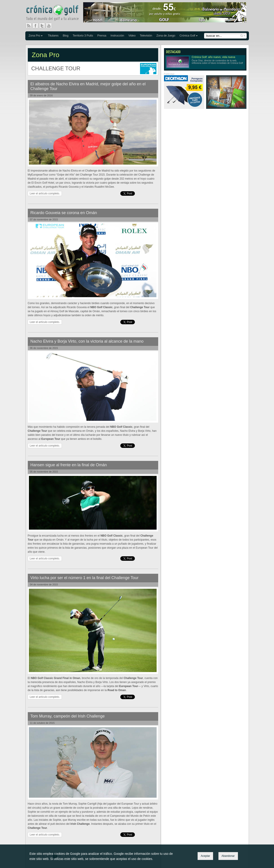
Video (132, 35)
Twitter (44, 26)
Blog (66, 35)
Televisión (146, 35)
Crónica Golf (187, 35)
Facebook (37, 26)
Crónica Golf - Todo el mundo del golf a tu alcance (56, 13)
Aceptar (205, 856)
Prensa (102, 35)
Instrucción (117, 35)
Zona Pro (35, 35)
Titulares (53, 35)
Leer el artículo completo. (45, 193)
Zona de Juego (166, 35)
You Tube (51, 26)
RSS (29, 26)
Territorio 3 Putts (83, 35)
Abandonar (228, 856)
